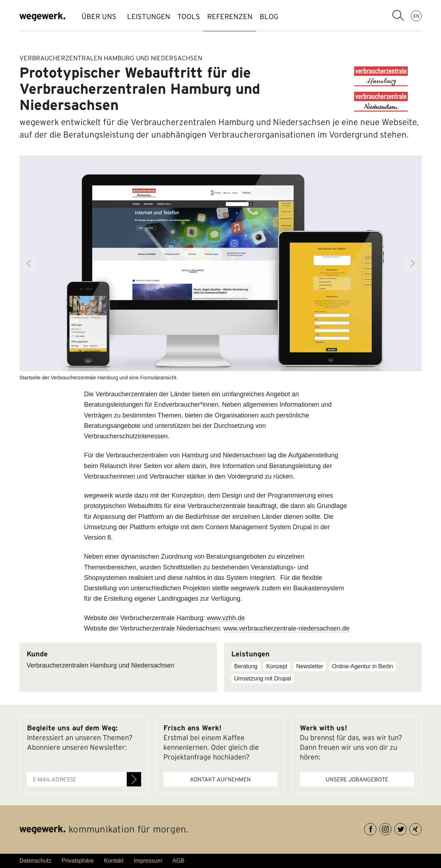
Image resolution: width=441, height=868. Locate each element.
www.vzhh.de (226, 618)
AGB (178, 861)
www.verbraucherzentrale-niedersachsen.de (286, 628)
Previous (28, 263)
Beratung (246, 666)
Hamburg (195, 455)
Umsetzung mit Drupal (263, 678)
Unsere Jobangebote (357, 779)
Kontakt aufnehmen (220, 779)
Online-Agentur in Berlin (363, 666)
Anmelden (134, 779)
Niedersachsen (244, 455)
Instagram (391, 828)
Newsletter (310, 666)
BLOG (294, 17)
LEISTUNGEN (152, 17)
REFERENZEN (248, 17)
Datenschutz (35, 861)
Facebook (376, 828)
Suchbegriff (398, 15)
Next (413, 263)
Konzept (277, 666)
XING (421, 828)
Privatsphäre (78, 861)
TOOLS (199, 17)
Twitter (406, 828)
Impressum (148, 861)
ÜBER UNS (99, 17)
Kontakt (114, 861)
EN (416, 16)
